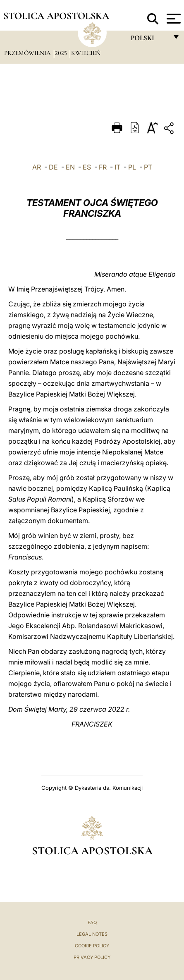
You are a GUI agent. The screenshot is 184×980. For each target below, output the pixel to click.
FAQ (92, 923)
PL (132, 167)
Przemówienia (28, 53)
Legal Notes (92, 934)
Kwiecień (86, 53)
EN (70, 167)
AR (37, 167)
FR (103, 167)
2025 (62, 53)
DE (53, 167)
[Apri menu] (173, 19)
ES (87, 167)
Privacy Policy (92, 957)
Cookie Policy (92, 946)
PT (148, 167)
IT (117, 167)
